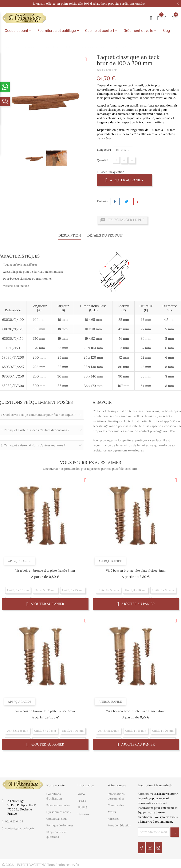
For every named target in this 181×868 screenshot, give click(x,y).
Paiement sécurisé (58, 805)
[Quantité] (116, 160)
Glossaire (84, 814)
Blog (166, 31)
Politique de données (60, 825)
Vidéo (81, 794)
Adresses (113, 819)
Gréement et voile (140, 31)
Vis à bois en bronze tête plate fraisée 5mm (45, 571)
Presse (82, 801)
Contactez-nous (57, 819)
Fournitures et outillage (59, 31)
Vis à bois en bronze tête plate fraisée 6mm (45, 711)
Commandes (116, 805)
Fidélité (82, 807)
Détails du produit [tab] (105, 235)
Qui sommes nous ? (59, 812)
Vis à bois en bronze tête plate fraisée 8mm (136, 571)
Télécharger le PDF (122, 220)
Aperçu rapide (20, 561)
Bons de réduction (119, 825)
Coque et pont (19, 31)
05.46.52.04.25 (14, 821)
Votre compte (117, 785)
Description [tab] (70, 235)
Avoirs (112, 812)
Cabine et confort (102, 31)
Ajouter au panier (125, 180)
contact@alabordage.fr (20, 828)
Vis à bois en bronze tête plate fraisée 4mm (136, 711)
